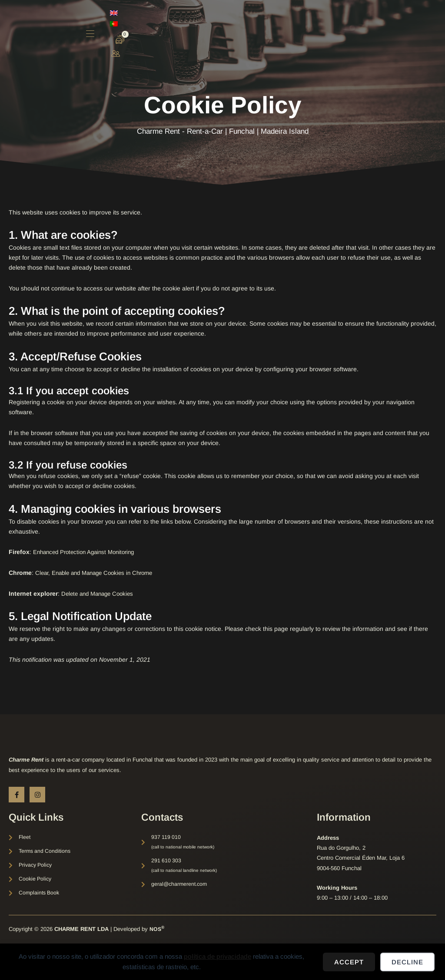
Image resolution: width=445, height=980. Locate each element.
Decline (407, 962)
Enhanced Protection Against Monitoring (88, 552)
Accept (349, 962)
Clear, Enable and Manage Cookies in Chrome (99, 573)
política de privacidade (218, 956)
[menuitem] (378, 21)
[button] (319, 23)
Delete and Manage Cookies (100, 594)
